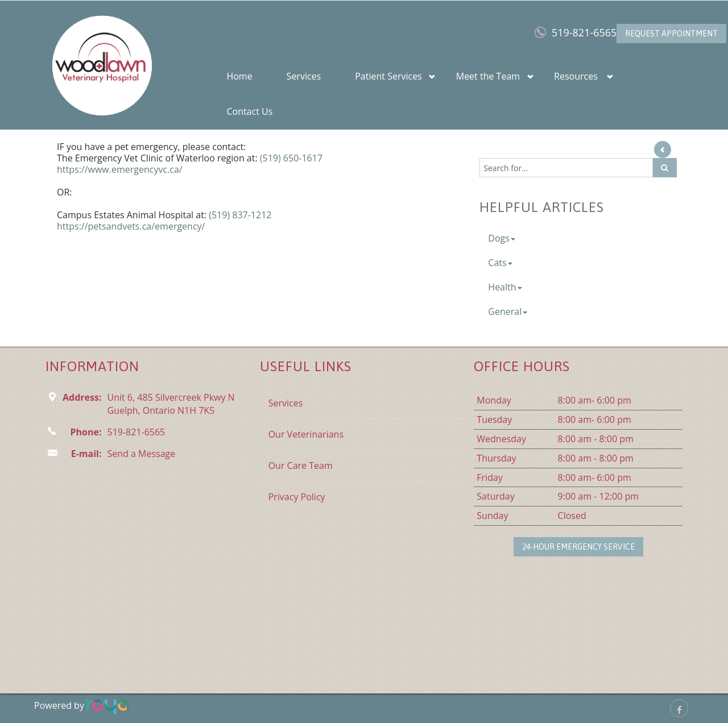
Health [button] (505, 287)
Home (239, 76)
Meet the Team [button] (488, 76)
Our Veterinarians (306, 434)
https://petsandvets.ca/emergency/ (131, 226)
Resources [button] (576, 76)
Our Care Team (301, 466)
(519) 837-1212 (240, 215)
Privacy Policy (297, 497)
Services (304, 76)
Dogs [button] (502, 238)
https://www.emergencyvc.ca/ (120, 169)
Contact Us (249, 111)
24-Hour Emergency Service (578, 547)
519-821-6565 (584, 32)
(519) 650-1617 (291, 158)
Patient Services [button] (388, 76)
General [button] (508, 311)
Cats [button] (500, 263)
